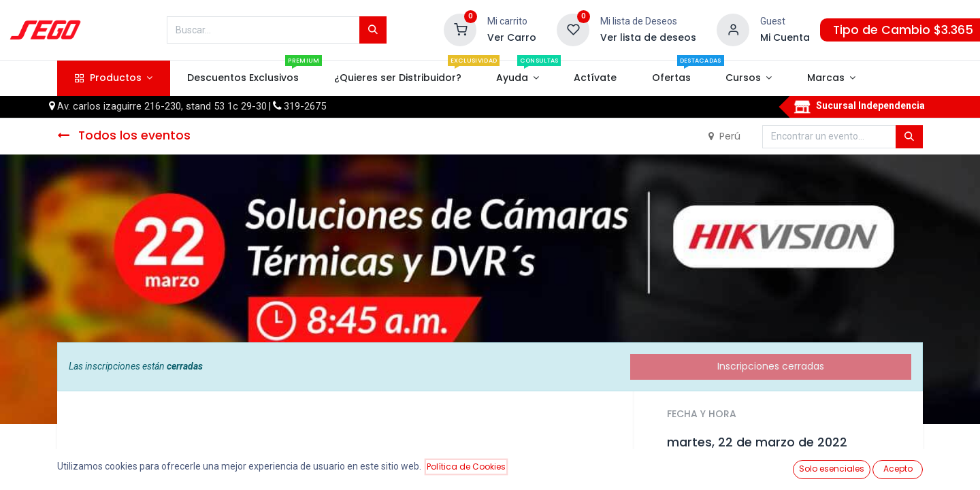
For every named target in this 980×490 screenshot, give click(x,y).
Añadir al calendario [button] (723, 473)
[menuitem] (243, 78)
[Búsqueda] (373, 30)
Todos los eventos (124, 135)
